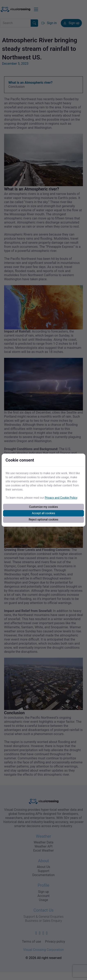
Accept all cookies (43, 513)
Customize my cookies (43, 507)
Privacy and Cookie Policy (61, 498)
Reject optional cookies (43, 519)
